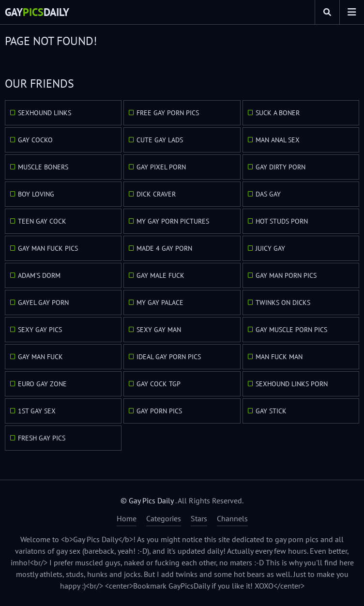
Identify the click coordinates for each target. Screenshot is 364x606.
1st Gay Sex (37, 411)
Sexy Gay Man (159, 330)
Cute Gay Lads (160, 140)
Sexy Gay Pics (40, 330)
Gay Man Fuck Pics (48, 248)
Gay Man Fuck (40, 357)
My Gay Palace (160, 303)
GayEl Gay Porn (43, 303)
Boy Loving (36, 194)
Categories (164, 518)
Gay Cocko (35, 140)
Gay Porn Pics (159, 411)
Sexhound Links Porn (292, 384)
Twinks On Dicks (283, 303)
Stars (199, 518)
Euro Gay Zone (42, 384)
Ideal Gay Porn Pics (169, 357)
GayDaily (37, 12)
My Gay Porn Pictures (173, 221)
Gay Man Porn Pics (286, 275)
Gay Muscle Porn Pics (291, 330)
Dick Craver (156, 194)
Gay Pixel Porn (161, 167)
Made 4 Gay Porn (164, 248)
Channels (232, 518)
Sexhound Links (45, 113)
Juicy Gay (270, 248)
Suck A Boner (278, 113)
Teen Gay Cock (42, 221)
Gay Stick (271, 411)
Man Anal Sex (278, 140)
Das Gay (268, 194)
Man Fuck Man (279, 357)
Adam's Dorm (39, 275)
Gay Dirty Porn (281, 167)
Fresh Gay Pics (42, 438)
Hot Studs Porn (282, 221)
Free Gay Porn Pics (168, 113)
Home (127, 518)
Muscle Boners (43, 167)
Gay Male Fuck (160, 275)
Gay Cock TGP (159, 384)
